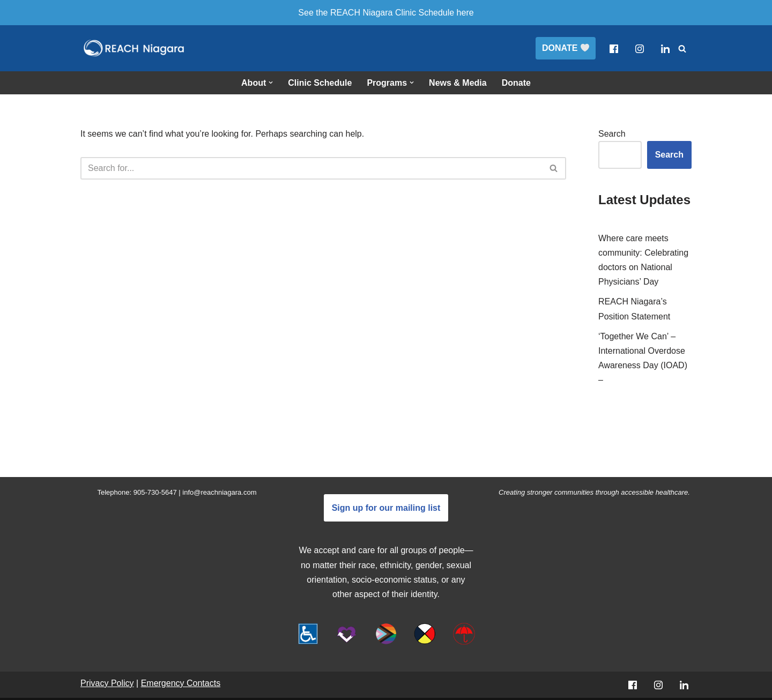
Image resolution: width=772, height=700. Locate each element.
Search (612, 134)
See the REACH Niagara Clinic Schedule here (386, 13)
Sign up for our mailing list (386, 508)
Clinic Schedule (320, 83)
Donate (516, 83)
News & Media (458, 83)
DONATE (566, 48)
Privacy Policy (107, 683)
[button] (271, 83)
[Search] (682, 49)
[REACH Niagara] (134, 48)
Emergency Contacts (181, 683)
